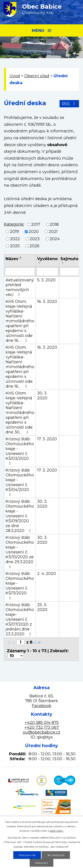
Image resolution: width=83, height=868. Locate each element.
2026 (34, 246)
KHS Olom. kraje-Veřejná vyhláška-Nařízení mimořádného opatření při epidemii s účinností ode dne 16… (20, 321)
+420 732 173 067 (42, 727)
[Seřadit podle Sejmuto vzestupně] (63, 262)
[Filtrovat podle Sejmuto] (69, 272)
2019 (14, 232)
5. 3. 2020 (46, 280)
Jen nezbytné (56, 855)
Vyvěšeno (47, 259)
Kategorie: (14, 224)
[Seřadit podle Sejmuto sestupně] (63, 264)
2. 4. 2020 (47, 574)
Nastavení (41, 863)
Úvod (15, 76)
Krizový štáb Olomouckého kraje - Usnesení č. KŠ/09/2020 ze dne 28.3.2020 (20, 516)
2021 (53, 232)
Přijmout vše (27, 855)
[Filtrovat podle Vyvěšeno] (47, 272)
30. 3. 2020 (42, 396)
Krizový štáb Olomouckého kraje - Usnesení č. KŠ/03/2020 (20, 451)
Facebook (42, 706)
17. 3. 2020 (47, 439)
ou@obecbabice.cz (42, 732)
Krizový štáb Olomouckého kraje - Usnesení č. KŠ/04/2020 (20, 482)
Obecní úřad (37, 76)
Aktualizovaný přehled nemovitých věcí (20, 287)
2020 (34, 232)
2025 (15, 246)
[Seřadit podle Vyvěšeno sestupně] (40, 264)
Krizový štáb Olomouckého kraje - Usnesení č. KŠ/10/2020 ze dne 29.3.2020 (20, 552)
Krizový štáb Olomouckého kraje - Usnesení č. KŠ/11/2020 (20, 586)
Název (12, 259)
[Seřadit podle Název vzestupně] (21, 257)
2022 (15, 239)
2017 (36, 224)
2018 (54, 224)
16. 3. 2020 (47, 302)
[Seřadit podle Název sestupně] (21, 259)
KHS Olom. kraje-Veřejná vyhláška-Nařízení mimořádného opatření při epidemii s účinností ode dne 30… (20, 413)
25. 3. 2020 (42, 607)
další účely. (57, 831)
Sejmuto (69, 259)
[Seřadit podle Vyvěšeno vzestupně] (40, 262)
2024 (55, 239)
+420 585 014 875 (42, 723)
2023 (35, 239)
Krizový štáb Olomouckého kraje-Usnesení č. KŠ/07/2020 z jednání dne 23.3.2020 (20, 619)
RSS (69, 104)
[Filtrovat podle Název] (20, 272)
